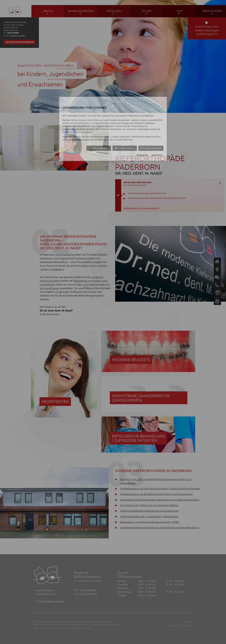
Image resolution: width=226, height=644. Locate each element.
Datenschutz (142, 155)
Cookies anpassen (99, 148)
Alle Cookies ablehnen (125, 148)
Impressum (157, 155)
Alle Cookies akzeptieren (151, 148)
